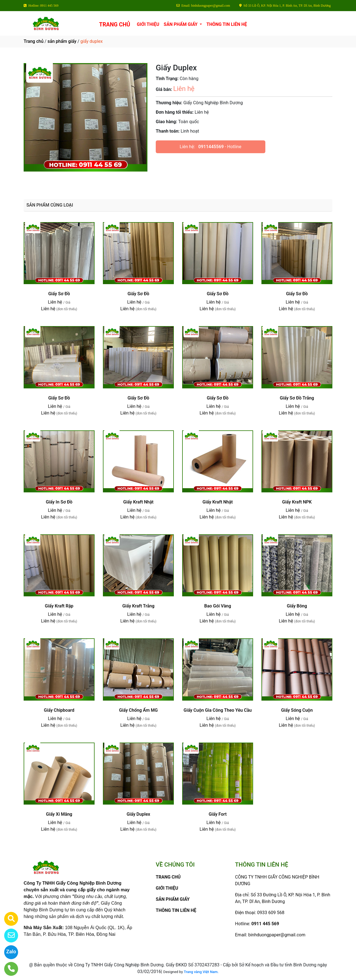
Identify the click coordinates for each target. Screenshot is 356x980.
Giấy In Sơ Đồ (59, 502)
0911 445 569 (265, 924)
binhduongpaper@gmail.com (277, 935)
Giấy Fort (218, 814)
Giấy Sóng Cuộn (297, 710)
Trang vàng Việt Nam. (201, 972)
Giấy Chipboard (59, 710)
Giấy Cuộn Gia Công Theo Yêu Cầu (218, 710)
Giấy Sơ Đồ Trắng (297, 398)
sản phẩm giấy (62, 41)
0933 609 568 (271, 913)
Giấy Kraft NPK (297, 502)
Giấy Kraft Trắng (139, 606)
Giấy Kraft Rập (59, 606)
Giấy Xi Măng (59, 814)
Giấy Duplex (138, 814)
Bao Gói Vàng (218, 606)
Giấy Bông (297, 606)
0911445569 (211, 147)
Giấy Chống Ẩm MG (138, 710)
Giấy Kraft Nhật (138, 502)
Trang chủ (34, 41)
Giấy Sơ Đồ (59, 294)
